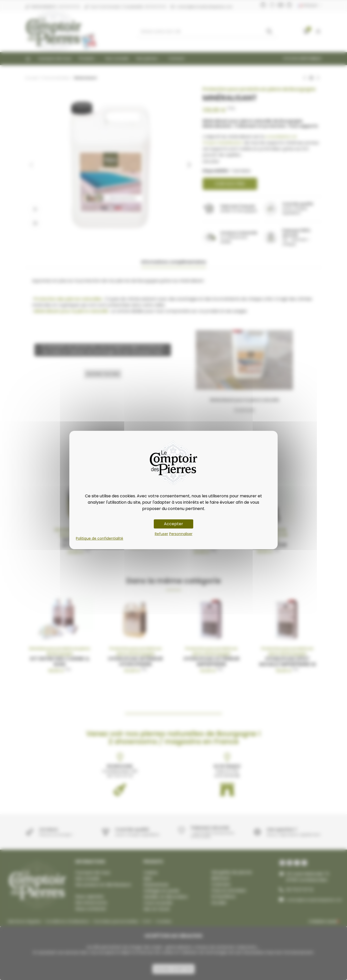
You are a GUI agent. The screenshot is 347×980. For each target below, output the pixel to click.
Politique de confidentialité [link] (100, 538)
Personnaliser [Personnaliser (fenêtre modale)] (181, 534)
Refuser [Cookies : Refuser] (161, 534)
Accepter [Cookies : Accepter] (173, 524)
